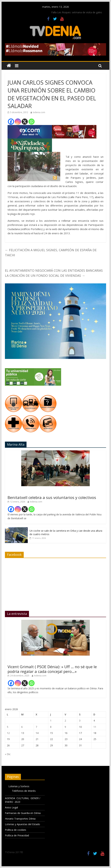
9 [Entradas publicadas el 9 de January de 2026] (65, 727)
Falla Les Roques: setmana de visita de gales (77, 12)
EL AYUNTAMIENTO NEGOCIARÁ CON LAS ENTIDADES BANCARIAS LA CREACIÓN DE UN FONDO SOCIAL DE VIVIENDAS (54, 273)
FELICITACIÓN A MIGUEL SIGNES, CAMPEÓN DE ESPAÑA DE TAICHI (51, 253)
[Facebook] (11, 122)
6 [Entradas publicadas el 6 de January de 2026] (22, 727)
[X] (25, 122)
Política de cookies (16, 830)
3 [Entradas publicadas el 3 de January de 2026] (80, 721)
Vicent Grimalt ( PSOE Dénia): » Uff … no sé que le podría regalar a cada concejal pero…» (52, 669)
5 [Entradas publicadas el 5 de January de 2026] (8, 727)
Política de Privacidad (17, 835)
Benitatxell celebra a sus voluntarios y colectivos (52, 497)
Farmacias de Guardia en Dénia (23, 813)
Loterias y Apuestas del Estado (22, 824)
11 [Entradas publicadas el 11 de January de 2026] (95, 727)
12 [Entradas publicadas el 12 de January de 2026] (8, 733)
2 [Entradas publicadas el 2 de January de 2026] (65, 721)
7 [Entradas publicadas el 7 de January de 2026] (36, 727)
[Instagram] (18, 122)
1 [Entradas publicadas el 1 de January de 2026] (51, 721)
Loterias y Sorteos (19, 786)
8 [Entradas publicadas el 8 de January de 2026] (51, 727)
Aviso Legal (11, 807)
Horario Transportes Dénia (20, 819)
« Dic (8, 754)
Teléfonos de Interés (24, 791)
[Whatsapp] (32, 122)
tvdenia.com (39, 112)
